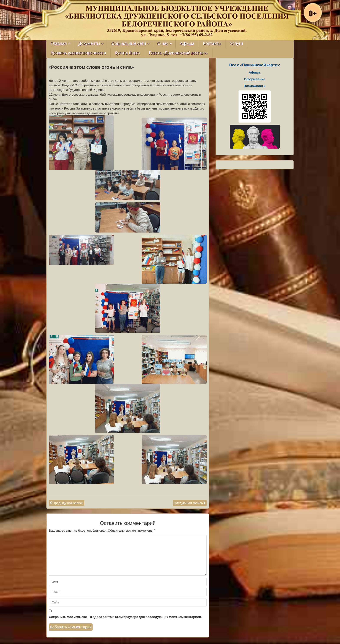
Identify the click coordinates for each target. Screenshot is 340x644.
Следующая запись (188, 503)
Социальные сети (129, 43)
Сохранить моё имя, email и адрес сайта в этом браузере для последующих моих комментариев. (125, 617)
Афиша (187, 43)
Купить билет (127, 53)
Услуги (236, 43)
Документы (89, 43)
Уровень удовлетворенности (78, 53)
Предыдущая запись (68, 503)
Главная (59, 43)
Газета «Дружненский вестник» (179, 53)
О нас (163, 43)
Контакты (212, 43)
